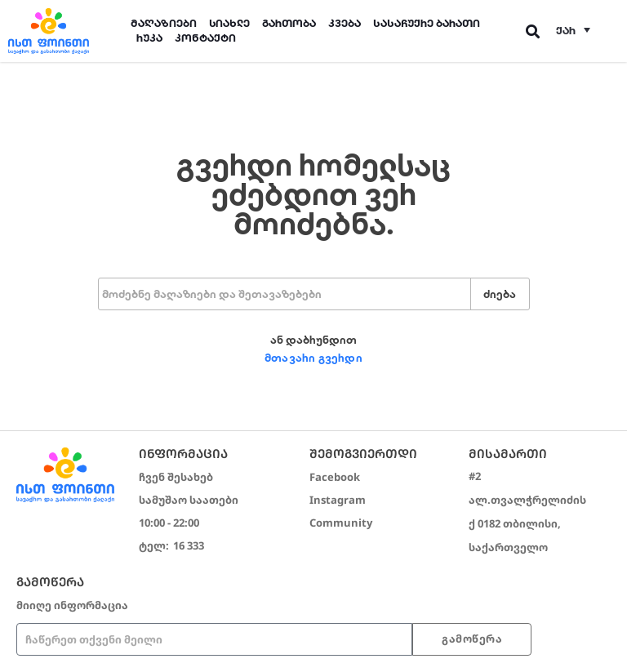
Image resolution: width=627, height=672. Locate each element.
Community (341, 523)
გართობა (289, 23)
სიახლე (229, 23)
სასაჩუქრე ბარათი (427, 23)
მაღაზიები (164, 23)
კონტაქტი (205, 38)
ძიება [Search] (500, 294)
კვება (345, 23)
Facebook (335, 477)
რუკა (149, 38)
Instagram (338, 500)
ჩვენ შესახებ (176, 477)
